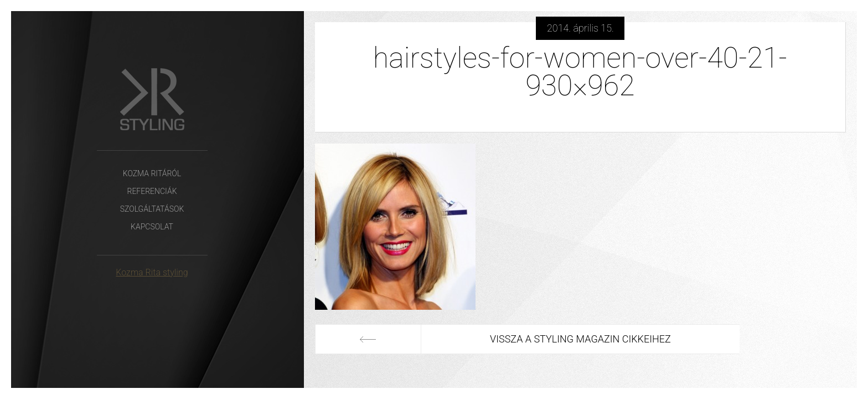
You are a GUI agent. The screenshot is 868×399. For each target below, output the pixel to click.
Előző (368, 339)
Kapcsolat (152, 227)
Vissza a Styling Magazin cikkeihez (580, 339)
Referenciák (152, 191)
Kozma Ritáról (152, 173)
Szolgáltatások (152, 209)
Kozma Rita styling (152, 272)
